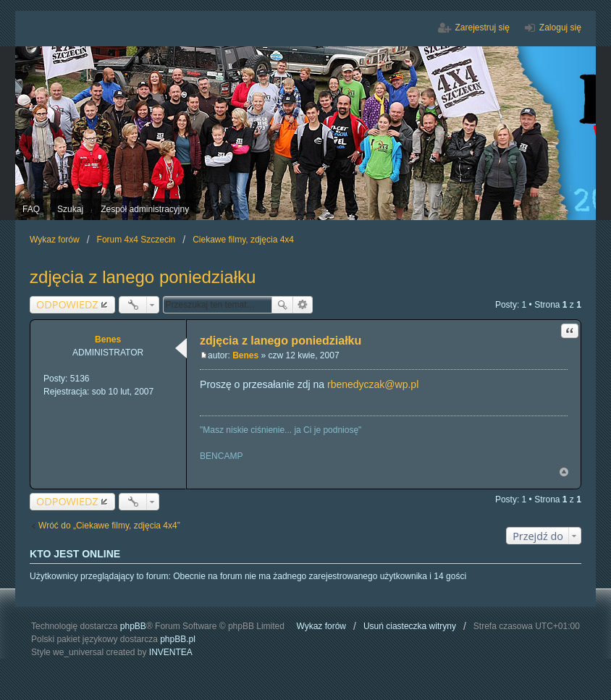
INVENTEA (171, 652)
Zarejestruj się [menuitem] (483, 28)
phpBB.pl (178, 639)
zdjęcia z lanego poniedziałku (143, 277)
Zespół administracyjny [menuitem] (145, 209)
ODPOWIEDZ (67, 304)
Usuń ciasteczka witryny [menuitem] (410, 626)
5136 (80, 379)
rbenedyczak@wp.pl (373, 384)
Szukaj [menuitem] (70, 209)
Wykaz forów (321, 626)
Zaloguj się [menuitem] (560, 28)
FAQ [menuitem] (31, 209)
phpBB (133, 626)
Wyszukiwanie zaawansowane (303, 305)
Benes (108, 340)
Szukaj (282, 305)
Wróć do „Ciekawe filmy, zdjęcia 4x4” (109, 526)
